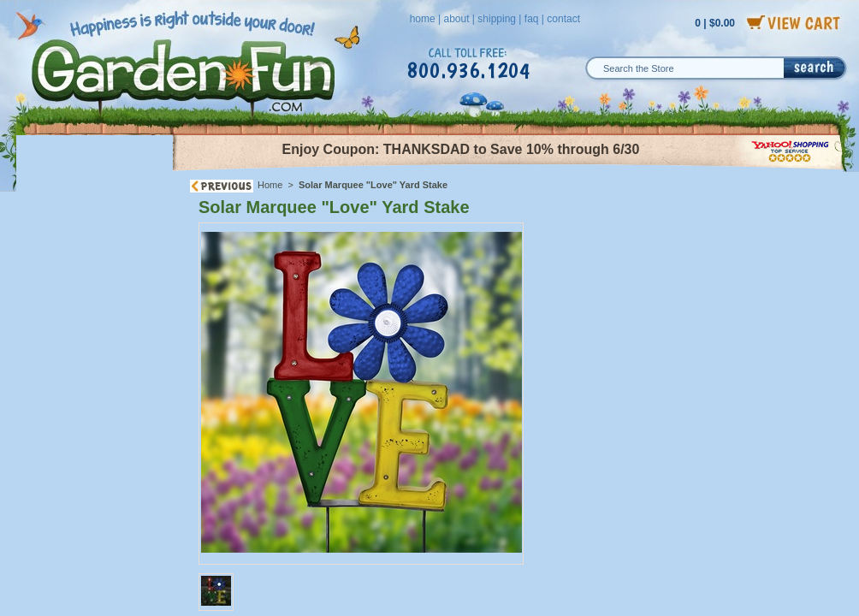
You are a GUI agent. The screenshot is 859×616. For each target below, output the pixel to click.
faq (532, 19)
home (423, 19)
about (456, 19)
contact (563, 19)
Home (270, 185)
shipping (497, 19)
